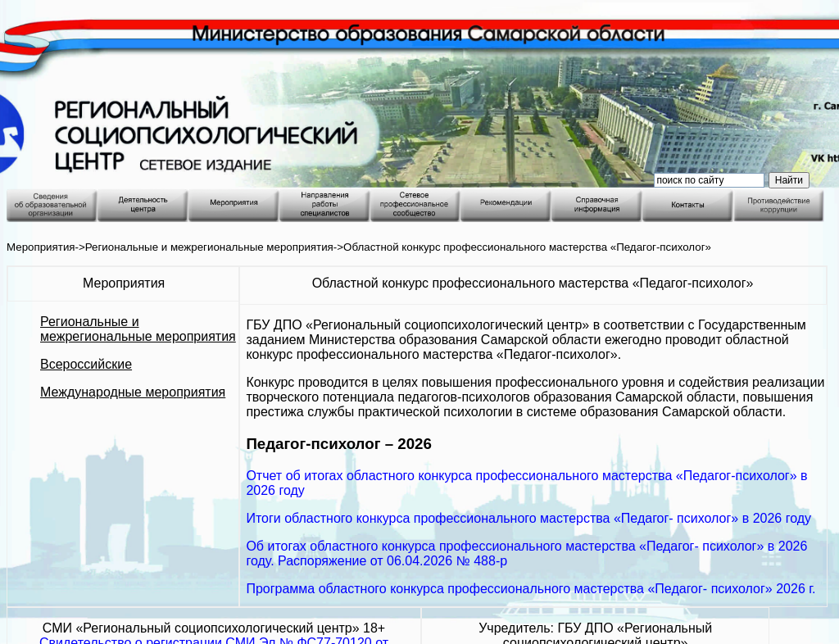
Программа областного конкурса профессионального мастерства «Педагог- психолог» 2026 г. (531, 589)
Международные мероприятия (133, 392)
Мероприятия (41, 247)
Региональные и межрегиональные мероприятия (209, 247)
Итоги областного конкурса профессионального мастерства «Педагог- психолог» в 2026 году (528, 518)
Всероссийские (86, 364)
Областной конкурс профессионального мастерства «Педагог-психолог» (527, 247)
